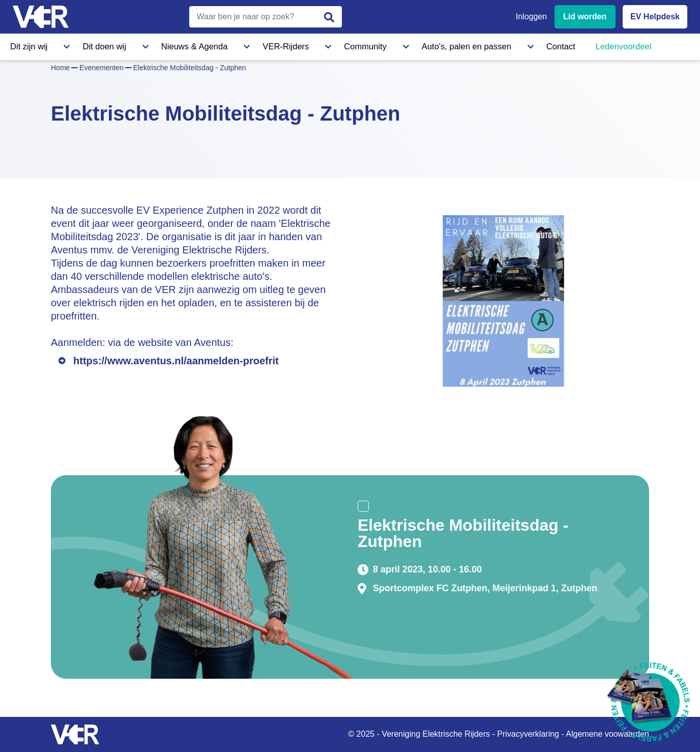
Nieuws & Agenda (156, 45)
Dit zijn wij (27, 45)
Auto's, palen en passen (368, 45)
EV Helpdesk (655, 17)
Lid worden (585, 17)
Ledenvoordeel (501, 45)
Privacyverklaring (528, 734)
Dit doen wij (85, 45)
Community (287, 45)
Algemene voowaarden (607, 734)
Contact (442, 45)
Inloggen (531, 17)
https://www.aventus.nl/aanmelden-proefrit (176, 361)
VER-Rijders (227, 45)
